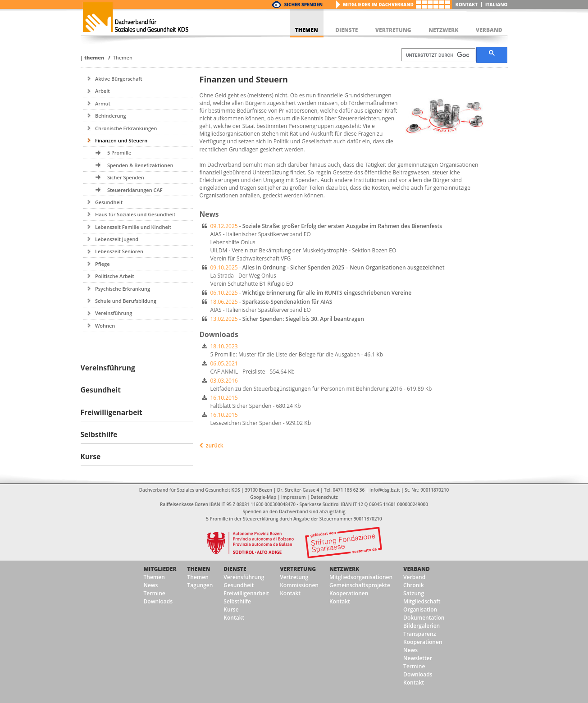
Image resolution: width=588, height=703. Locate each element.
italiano (497, 5)
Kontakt (467, 5)
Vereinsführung (114, 313)
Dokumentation (424, 618)
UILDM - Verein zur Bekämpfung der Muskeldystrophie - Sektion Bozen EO (303, 250)
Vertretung (298, 569)
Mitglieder (160, 569)
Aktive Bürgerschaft (119, 79)
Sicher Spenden (303, 5)
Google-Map (263, 497)
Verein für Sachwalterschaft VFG (251, 258)
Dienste (235, 569)
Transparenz (419, 634)
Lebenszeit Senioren (119, 251)
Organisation (420, 609)
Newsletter (418, 658)
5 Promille (119, 153)
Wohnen (105, 326)
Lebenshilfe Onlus (233, 242)
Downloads (158, 601)
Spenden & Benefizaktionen (140, 165)
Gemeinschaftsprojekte (360, 585)
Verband (417, 569)
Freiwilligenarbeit (246, 593)
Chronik (414, 585)
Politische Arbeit (115, 276)
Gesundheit (109, 202)
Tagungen (200, 585)
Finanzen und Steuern (121, 140)
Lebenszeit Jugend (117, 239)
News (151, 585)
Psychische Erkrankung (123, 289)
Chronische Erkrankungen (126, 128)
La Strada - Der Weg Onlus (243, 276)
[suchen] (438, 55)
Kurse (231, 609)
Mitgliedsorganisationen (361, 577)
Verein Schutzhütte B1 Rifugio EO (252, 284)
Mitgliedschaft (422, 601)
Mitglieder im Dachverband (378, 5)
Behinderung (111, 116)
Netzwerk (344, 569)
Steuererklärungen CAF (135, 190)
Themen (94, 57)
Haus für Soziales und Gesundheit (135, 214)
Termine (155, 593)
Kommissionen (299, 585)
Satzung (414, 593)
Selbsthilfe (237, 601)
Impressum (294, 497)
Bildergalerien (422, 626)
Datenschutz (324, 497)
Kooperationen (349, 593)
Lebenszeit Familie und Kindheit (133, 227)
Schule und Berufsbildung (126, 301)
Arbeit (103, 91)
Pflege (103, 264)
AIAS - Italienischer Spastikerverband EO (261, 234)
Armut (103, 103)
